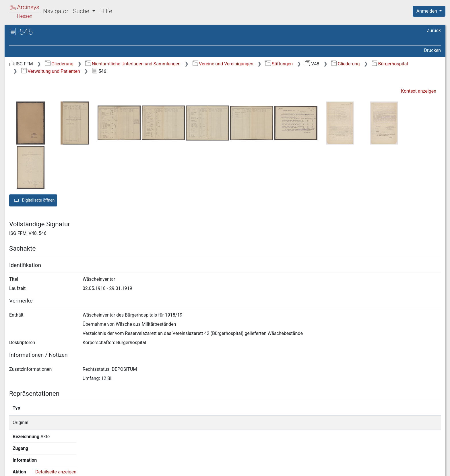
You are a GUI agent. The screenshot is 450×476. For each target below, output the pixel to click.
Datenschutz (345, 468)
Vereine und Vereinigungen (223, 64)
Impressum (431, 468)
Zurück (434, 31)
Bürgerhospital (390, 64)
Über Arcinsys (302, 468)
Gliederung (59, 64)
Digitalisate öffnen (33, 200)
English (13, 464)
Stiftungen (279, 64)
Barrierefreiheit (389, 468)
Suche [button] (82, 11)
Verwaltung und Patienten (51, 71)
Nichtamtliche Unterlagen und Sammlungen (133, 64)
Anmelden (427, 11)
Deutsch (35, 464)
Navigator (56, 11)
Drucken (432, 50)
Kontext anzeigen (419, 91)
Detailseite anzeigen (351, 423)
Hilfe (106, 11)
